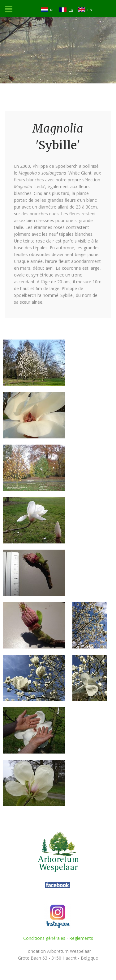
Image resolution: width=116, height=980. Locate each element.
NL (52, 10)
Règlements (81, 938)
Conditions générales (44, 938)
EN (90, 10)
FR (71, 10)
